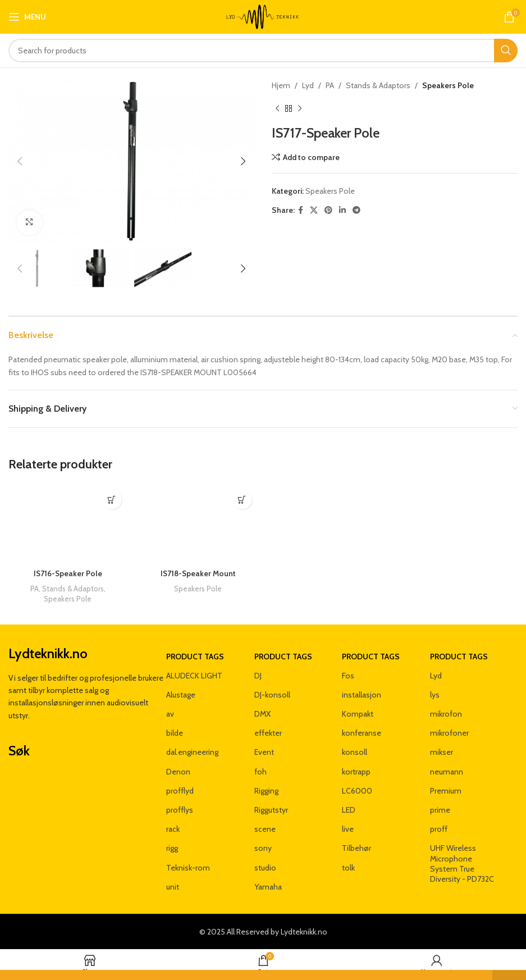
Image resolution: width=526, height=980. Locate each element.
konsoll (355, 752)
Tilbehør (356, 848)
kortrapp (356, 772)
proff (439, 829)
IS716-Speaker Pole (68, 573)
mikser (442, 752)
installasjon (362, 695)
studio (265, 868)
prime (440, 810)
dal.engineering (192, 752)
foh (260, 772)
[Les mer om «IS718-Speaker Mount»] (242, 500)
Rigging (266, 791)
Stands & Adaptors (378, 85)
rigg (172, 848)
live (348, 829)
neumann (447, 772)
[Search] (263, 51)
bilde (175, 733)
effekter (268, 733)
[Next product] (300, 108)
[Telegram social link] (356, 210)
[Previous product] (277, 108)
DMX (262, 714)
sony (263, 848)
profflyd (180, 791)
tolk (348, 868)
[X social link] (314, 210)
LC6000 (357, 791)
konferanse (362, 733)
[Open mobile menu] (27, 17)
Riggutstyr (271, 810)
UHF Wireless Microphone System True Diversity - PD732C (462, 863)
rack (173, 829)
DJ (258, 676)
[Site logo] (263, 16)
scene (265, 829)
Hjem (281, 85)
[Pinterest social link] (328, 210)
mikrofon (446, 714)
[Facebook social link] (301, 210)
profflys (180, 810)
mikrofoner (449, 733)
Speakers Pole (448, 85)
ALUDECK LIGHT (194, 676)
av (170, 714)
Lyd (308, 85)
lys (435, 695)
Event (264, 752)
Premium (446, 791)
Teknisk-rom (188, 868)
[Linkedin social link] (342, 210)
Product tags (195, 657)
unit (173, 887)
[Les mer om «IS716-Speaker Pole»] (112, 500)
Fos (348, 676)
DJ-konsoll (272, 695)
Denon (178, 772)
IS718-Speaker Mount (198, 573)
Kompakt (358, 714)
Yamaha (268, 887)
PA (330, 85)
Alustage (181, 695)
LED (349, 810)
